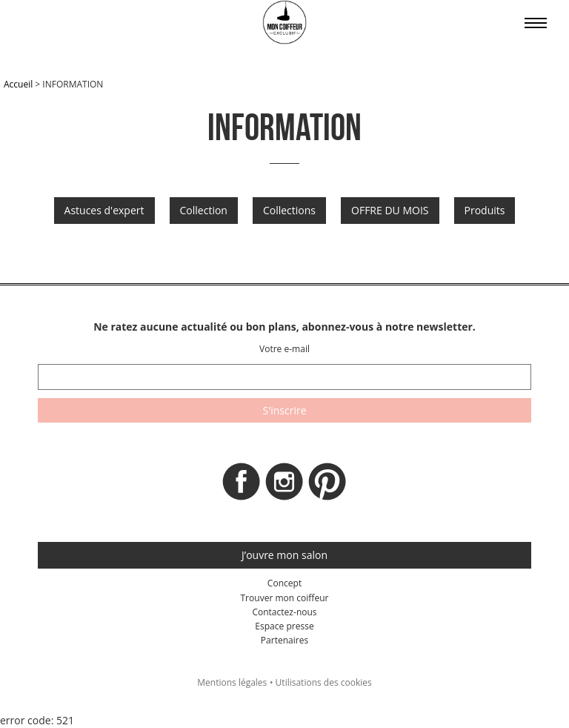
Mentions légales (232, 682)
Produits (485, 210)
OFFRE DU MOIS (390, 210)
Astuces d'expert (104, 210)
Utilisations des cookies (324, 682)
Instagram (284, 486)
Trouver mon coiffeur (284, 598)
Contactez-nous (284, 612)
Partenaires (284, 640)
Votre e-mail (284, 349)
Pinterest (327, 486)
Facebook (242, 486)
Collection (204, 210)
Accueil (18, 84)
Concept (284, 583)
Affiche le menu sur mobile (536, 23)
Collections (289, 210)
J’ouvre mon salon (284, 555)
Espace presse (284, 626)
